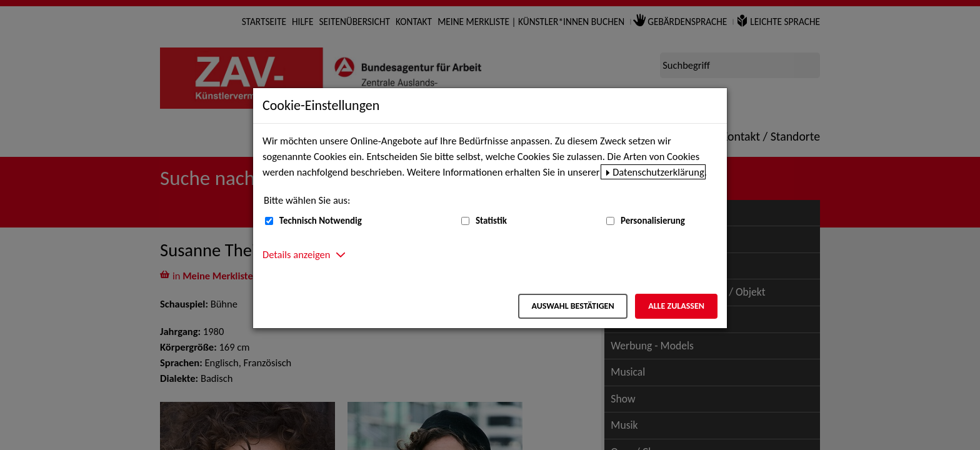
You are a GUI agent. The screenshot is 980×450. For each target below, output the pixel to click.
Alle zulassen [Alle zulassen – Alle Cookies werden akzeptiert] (676, 306)
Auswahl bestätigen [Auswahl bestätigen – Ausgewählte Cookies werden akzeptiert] (572, 306)
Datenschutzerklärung (658, 172)
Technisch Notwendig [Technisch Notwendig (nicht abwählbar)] (321, 221)
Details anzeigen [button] (296, 254)
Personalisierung (653, 221)
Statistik (491, 221)
